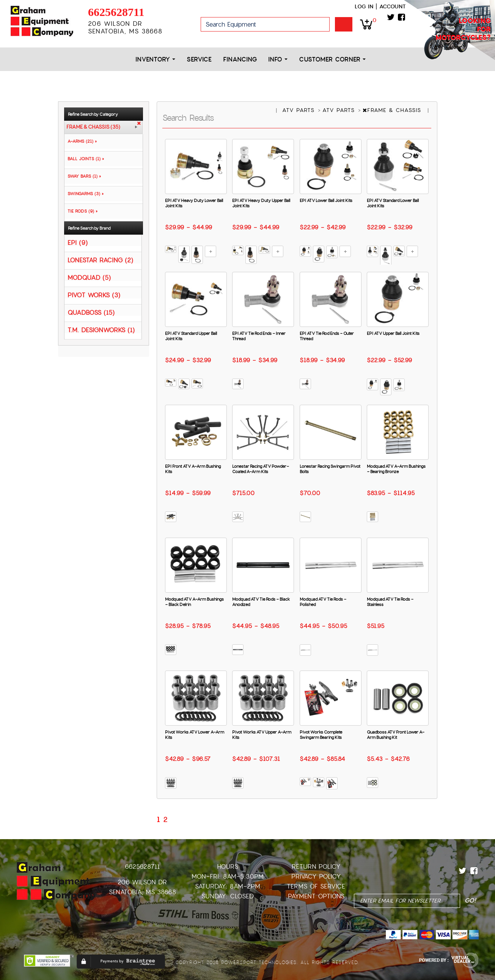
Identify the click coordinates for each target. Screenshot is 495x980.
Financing (240, 59)
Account (393, 6)
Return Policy (316, 867)
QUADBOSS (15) (91, 312)
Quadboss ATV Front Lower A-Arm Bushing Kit (396, 735)
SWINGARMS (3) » (84, 194)
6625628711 (116, 12)
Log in (364, 6)
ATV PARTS (299, 110)
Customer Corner (332, 59)
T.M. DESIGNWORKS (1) (101, 330)
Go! (344, 24)
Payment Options (316, 896)
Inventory (155, 59)
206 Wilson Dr (142, 882)
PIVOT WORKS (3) (94, 295)
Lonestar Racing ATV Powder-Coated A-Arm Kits (261, 469)
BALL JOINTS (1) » (84, 159)
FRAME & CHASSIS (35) (93, 127)
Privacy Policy (316, 877)
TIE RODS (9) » (81, 211)
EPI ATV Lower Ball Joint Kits (326, 200)
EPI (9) (78, 242)
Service (199, 59)
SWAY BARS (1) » (83, 176)
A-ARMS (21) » (81, 141)
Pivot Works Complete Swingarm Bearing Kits (321, 735)
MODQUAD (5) (89, 277)
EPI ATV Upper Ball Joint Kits (393, 333)
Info (278, 59)
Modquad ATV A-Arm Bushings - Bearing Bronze (396, 469)
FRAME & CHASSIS (393, 110)
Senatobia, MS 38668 (142, 892)
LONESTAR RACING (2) (100, 260)
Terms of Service (316, 886)
